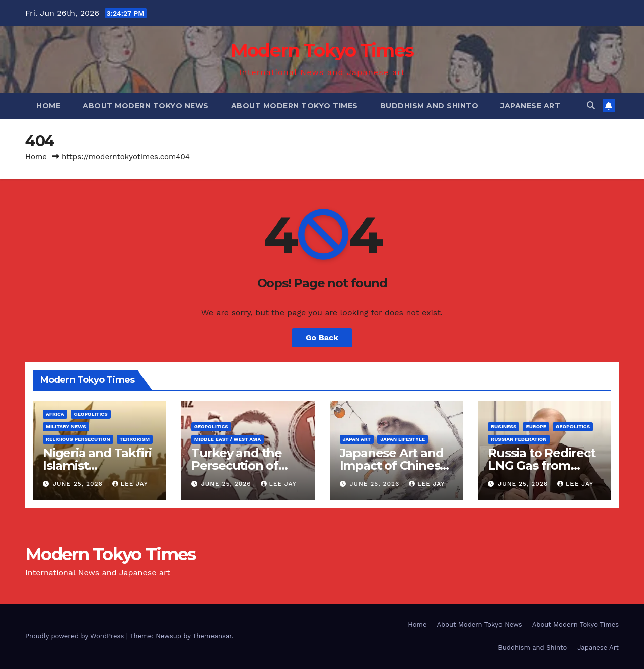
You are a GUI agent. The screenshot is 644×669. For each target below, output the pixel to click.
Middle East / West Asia (228, 439)
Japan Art (357, 439)
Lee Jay (130, 484)
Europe (536, 427)
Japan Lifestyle (403, 439)
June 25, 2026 (79, 484)
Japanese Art (530, 106)
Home (48, 106)
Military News (66, 427)
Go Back (322, 338)
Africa (55, 414)
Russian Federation (519, 439)
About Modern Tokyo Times (295, 106)
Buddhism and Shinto (430, 106)
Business (504, 427)
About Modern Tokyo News (146, 106)
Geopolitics (91, 414)
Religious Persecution (78, 439)
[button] (591, 105)
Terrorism (135, 439)
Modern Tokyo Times (322, 50)
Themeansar (212, 636)
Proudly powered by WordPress (76, 636)
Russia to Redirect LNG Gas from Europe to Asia (541, 465)
